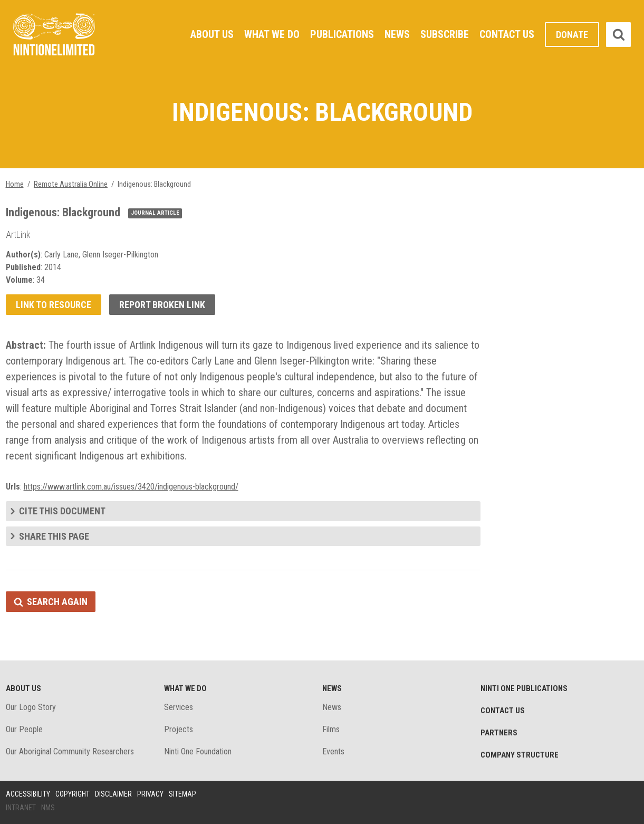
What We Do (272, 34)
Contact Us (507, 34)
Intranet (21, 808)
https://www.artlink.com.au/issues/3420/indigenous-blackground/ (131, 487)
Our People (24, 729)
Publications (342, 34)
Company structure (520, 755)
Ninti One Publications (524, 688)
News (397, 34)
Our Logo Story (31, 707)
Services (179, 707)
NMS (48, 808)
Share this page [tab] (54, 536)
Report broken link (162, 305)
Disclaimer (113, 794)
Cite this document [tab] (62, 511)
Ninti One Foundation (198, 751)
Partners (499, 733)
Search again (57, 602)
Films (331, 729)
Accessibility (28, 794)
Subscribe (445, 34)
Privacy (150, 794)
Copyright (73, 794)
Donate (572, 35)
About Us (212, 34)
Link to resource (54, 305)
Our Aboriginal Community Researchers (70, 751)
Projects (179, 729)
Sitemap (182, 794)
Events (333, 751)
